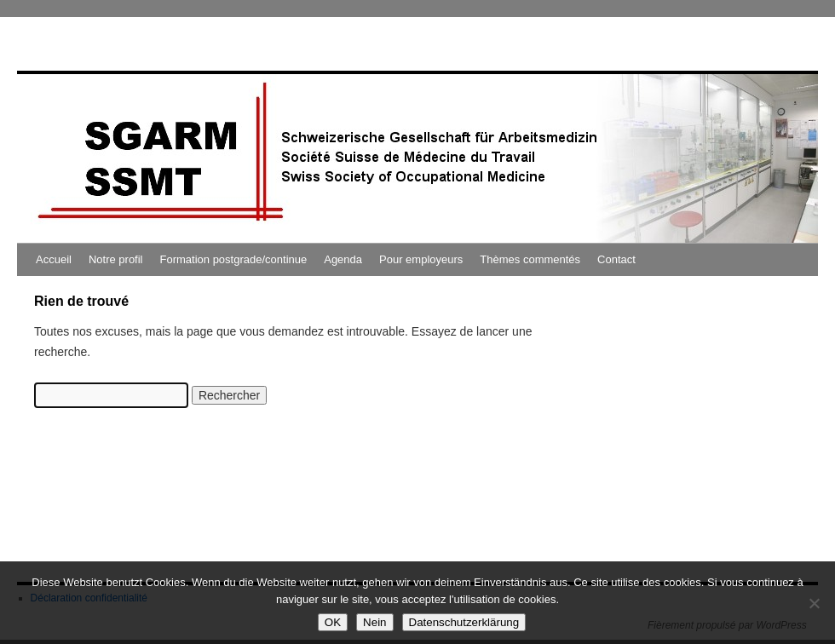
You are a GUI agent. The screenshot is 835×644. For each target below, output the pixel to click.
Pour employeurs (421, 259)
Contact (616, 259)
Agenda (343, 259)
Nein (374, 622)
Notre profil (116, 259)
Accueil (54, 259)
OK (333, 622)
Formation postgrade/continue (234, 259)
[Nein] (814, 603)
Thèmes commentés (530, 259)
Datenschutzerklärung (464, 622)
